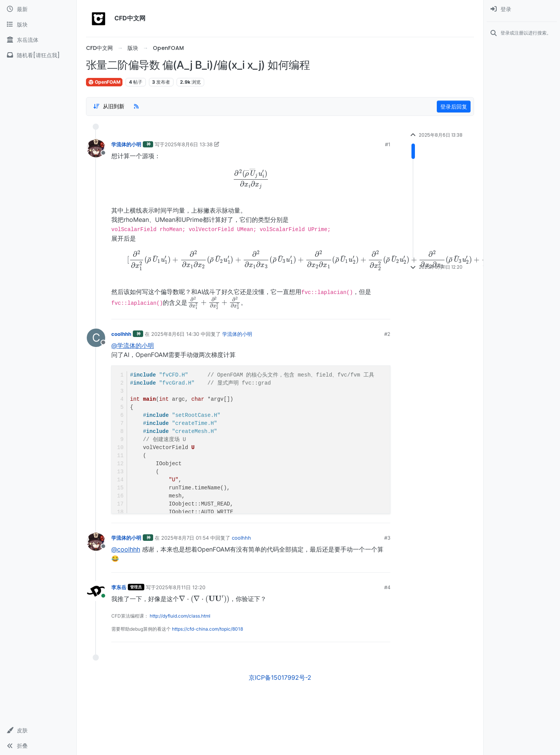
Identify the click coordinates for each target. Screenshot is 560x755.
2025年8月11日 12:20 (181, 587)
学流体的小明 (126, 144)
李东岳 (119, 587)
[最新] (38, 9)
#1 (388, 144)
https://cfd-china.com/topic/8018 (207, 629)
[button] (38, 730)
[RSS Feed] (136, 106)
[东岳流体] (38, 40)
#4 (387, 587)
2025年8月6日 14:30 (175, 334)
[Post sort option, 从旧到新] (109, 106)
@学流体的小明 (133, 345)
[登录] (522, 9)
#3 (387, 538)
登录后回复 (454, 107)
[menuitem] (522, 9)
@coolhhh (126, 549)
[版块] (38, 25)
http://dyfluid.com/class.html (180, 616)
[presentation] (251, 178)
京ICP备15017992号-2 (280, 677)
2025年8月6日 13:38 (189, 144)
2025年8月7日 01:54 (185, 538)
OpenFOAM (104, 82)
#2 (387, 334)
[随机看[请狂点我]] (38, 55)
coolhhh (121, 334)
